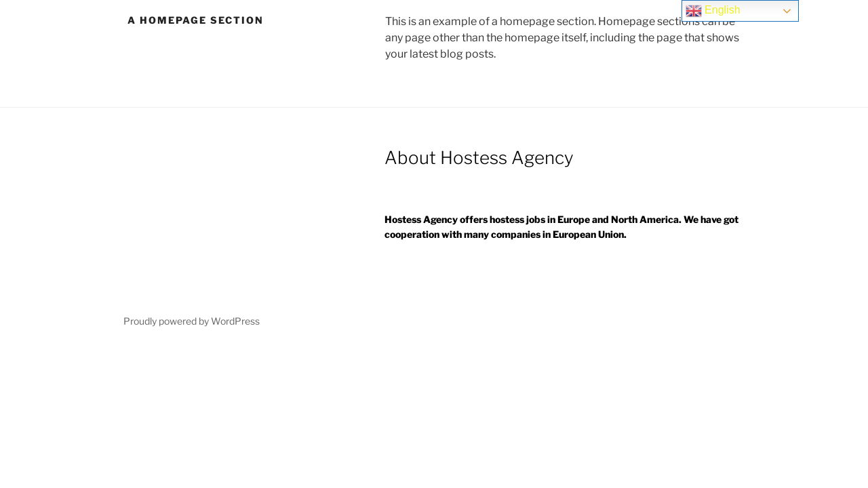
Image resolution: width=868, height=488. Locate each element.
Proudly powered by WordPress (192, 321)
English (713, 11)
